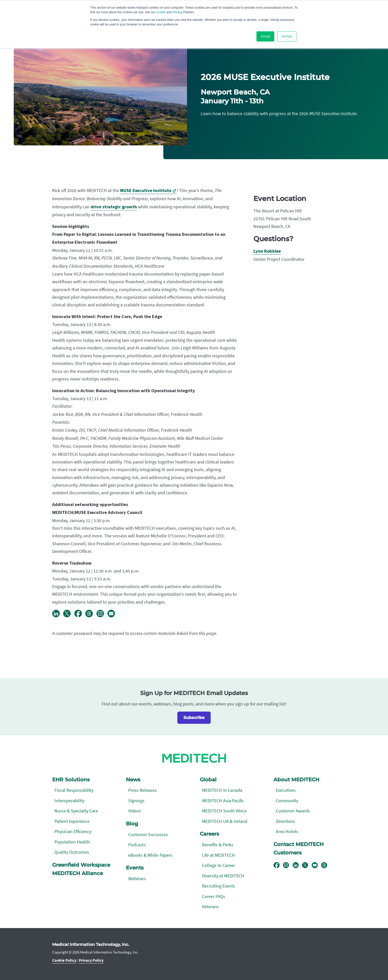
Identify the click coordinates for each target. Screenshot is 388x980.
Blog (132, 824)
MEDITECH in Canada (222, 790)
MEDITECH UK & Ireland (225, 821)
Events (135, 868)
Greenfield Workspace (81, 865)
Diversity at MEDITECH (223, 876)
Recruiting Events (219, 886)
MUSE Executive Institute (146, 191)
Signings (136, 801)
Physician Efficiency (73, 831)
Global (208, 780)
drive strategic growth (114, 207)
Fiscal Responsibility (74, 790)
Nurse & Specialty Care (76, 811)
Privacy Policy (91, 960)
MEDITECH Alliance (77, 873)
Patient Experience (72, 821)
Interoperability (69, 801)
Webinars (137, 879)
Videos (135, 811)
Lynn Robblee (267, 251)
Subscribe (194, 718)
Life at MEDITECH (218, 855)
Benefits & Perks (218, 845)
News (133, 780)
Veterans (210, 907)
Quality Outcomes (72, 852)
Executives (286, 790)
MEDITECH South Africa (224, 811)
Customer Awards (293, 811)
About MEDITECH (296, 780)
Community (287, 801)
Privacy (177, 12)
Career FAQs (214, 896)
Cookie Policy (64, 960)
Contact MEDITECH (299, 844)
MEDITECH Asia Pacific (223, 801)
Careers (209, 834)
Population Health (72, 842)
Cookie (161, 12)
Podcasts (137, 845)
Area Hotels (287, 831)
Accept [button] (265, 36)
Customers (288, 853)
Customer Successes (148, 834)
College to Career (219, 865)
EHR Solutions (71, 780)
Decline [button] (287, 36)
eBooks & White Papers (150, 855)
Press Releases (142, 790)
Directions (285, 821)
